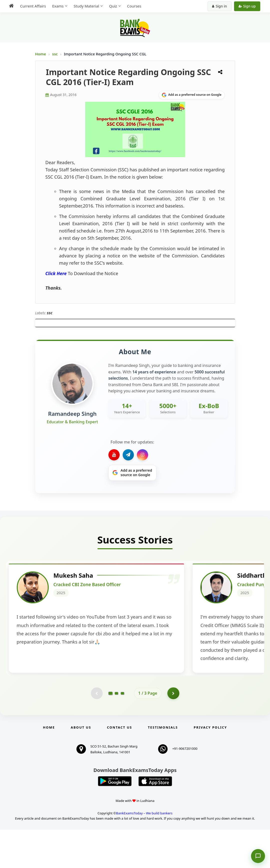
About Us (81, 766)
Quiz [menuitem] (112, 6)
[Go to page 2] (116, 731)
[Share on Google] (192, 95)
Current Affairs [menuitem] (32, 6)
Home (41, 54)
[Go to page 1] (110, 731)
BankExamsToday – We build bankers (144, 852)
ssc (55, 54)
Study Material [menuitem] (85, 6)
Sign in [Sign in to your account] (221, 6)
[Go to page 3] (122, 731)
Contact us (119, 766)
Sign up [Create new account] (248, 6)
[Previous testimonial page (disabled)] (96, 731)
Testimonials (163, 766)
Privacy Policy (210, 766)
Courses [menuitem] (133, 6)
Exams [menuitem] (57, 6)
